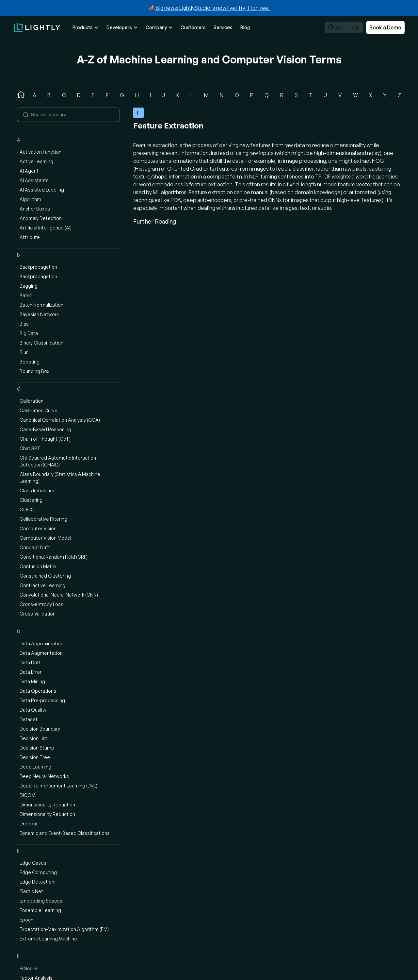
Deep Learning (35, 767)
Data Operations (38, 691)
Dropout (29, 824)
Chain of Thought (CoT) (45, 439)
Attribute (30, 237)
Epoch (26, 920)
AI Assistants (34, 180)
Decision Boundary (40, 729)
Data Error (31, 672)
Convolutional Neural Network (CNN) (59, 595)
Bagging (29, 286)
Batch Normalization (41, 305)
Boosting (30, 362)
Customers (193, 27)
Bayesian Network (39, 314)
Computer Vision (38, 528)
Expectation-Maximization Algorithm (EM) (64, 929)
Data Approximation (41, 643)
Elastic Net (31, 891)
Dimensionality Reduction (47, 805)
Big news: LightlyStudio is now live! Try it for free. (212, 8)
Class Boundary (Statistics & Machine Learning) (60, 478)
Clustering (31, 500)
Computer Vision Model (45, 538)
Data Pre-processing (42, 700)
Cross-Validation (38, 614)
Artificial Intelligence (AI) (46, 228)
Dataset (29, 719)
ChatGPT (30, 448)
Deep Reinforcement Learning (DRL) (58, 786)
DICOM (27, 795)
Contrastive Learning (42, 585)
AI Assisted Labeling (42, 190)
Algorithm (30, 199)
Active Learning (36, 161)
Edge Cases (33, 863)
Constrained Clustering (45, 576)
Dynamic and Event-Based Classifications (65, 833)
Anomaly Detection (41, 218)
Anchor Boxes (35, 209)
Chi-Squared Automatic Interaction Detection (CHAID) (58, 461)
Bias (24, 324)
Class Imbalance (38, 490)
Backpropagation (38, 267)
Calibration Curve (39, 410)
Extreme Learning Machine (48, 939)
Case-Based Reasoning (45, 429)
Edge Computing (38, 872)
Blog (245, 27)
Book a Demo (385, 27)
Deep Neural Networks (44, 776)
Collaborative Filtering (43, 519)
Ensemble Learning (40, 910)
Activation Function (40, 152)
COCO (27, 509)
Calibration (32, 401)
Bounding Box (34, 371)
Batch (26, 295)
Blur (24, 352)
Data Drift (30, 662)
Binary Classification (41, 343)
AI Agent (29, 171)
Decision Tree (35, 757)
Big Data (29, 333)
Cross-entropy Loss (41, 604)
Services (223, 27)
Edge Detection (37, 882)
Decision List (33, 738)
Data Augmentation (41, 653)
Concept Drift (35, 547)
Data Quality (33, 710)
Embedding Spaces (41, 901)
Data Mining (32, 681)
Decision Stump (37, 748)
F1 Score (28, 968)
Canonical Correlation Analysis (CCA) (60, 420)
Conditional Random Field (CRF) (54, 557)
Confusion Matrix (38, 566)
